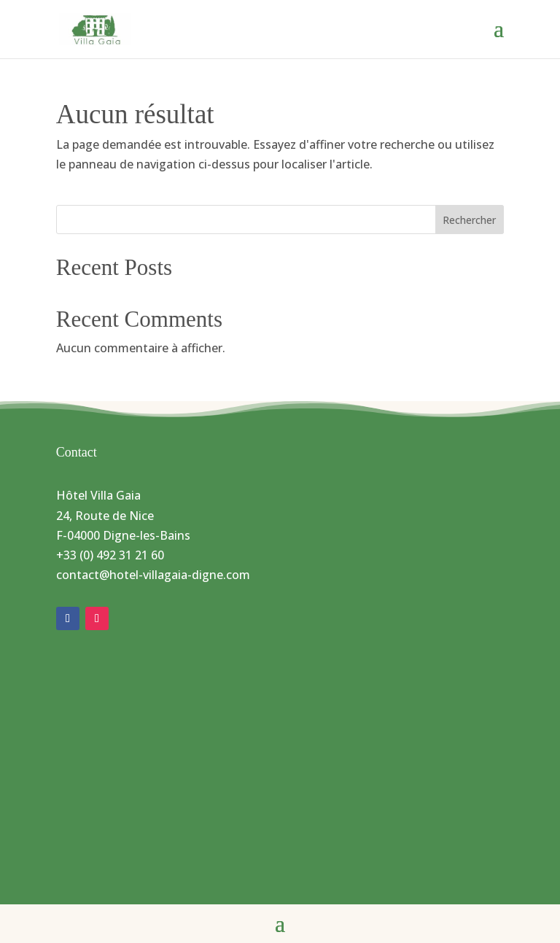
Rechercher (469, 220)
